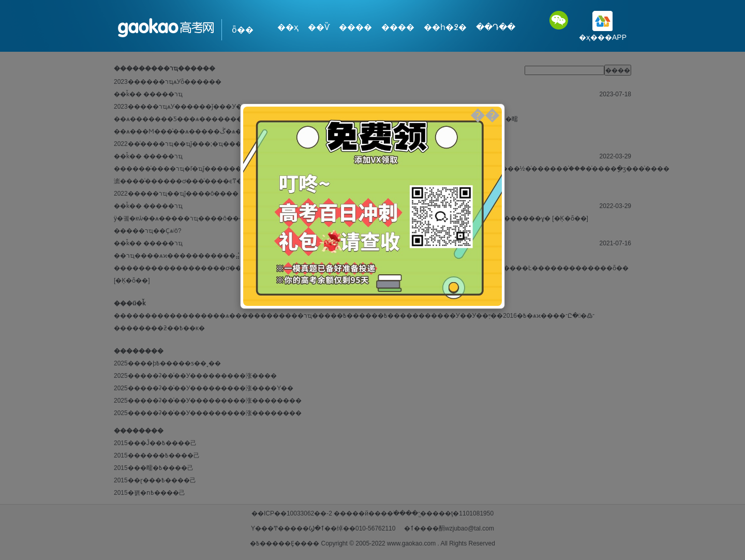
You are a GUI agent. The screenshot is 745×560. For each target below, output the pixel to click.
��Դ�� (496, 27)
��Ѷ (319, 27)
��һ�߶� (445, 27)
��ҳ (288, 27)
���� (355, 27)
